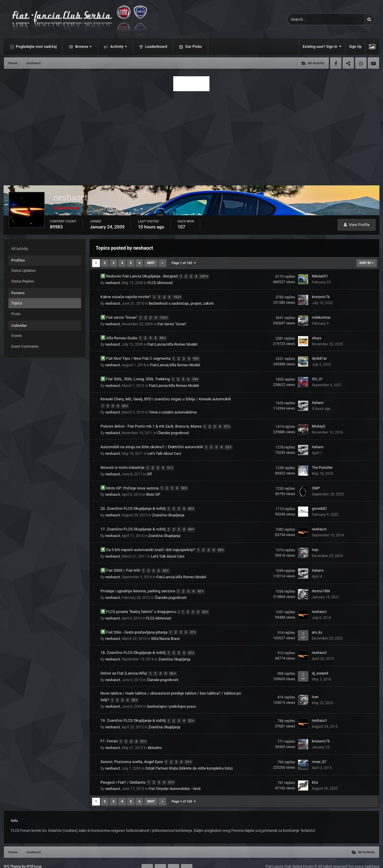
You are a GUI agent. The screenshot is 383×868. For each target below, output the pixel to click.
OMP (316, 482)
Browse (83, 46)
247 (206, 276)
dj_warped (320, 663)
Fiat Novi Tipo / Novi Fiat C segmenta (139, 356)
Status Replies (23, 281)
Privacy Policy (34, 859)
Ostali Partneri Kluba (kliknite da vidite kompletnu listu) (189, 755)
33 (136, 688)
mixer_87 (319, 749)
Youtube (373, 63)
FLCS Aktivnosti (160, 282)
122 (165, 316)
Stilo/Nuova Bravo (165, 629)
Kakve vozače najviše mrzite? (126, 296)
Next (151, 263)
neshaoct (113, 282)
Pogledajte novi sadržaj (36, 46)
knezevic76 (321, 296)
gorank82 (319, 502)
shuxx (316, 336)
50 (186, 482)
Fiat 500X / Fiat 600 (124, 562)
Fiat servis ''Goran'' (122, 316)
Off (149, 469)
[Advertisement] (191, 137)
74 (197, 376)
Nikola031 (320, 276)
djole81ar (319, 356)
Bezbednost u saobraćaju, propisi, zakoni (181, 302)
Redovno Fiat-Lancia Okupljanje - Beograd (143, 276)
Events (17, 336)
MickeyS (319, 422)
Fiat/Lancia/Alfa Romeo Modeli (172, 342)
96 (164, 336)
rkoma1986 (321, 582)
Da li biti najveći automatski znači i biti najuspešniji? (151, 542)
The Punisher (322, 462)
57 (228, 422)
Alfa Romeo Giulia (122, 336)
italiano (318, 399)
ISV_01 (317, 376)
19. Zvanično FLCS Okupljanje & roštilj (134, 708)
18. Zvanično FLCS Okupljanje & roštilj (134, 642)
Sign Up (355, 47)
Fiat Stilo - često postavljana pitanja (137, 622)
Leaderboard (156, 46)
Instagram (361, 63)
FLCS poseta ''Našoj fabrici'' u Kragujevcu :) (143, 602)
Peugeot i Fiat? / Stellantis (124, 768)
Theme (11, 859)
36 (174, 662)
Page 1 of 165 (184, 263)
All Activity (20, 249)
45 (192, 502)
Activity (118, 46)
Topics (17, 303)
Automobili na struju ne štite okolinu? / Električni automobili (152, 442)
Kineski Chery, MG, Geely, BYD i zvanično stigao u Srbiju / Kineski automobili (166, 396)
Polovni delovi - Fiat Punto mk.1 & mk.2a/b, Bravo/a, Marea (152, 422)
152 (179, 296)
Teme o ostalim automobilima (173, 408)
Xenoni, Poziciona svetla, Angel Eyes (132, 748)
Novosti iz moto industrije (123, 462)
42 (167, 562)
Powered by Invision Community (354, 859)
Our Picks (193, 46)
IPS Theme (13, 853)
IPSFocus (34, 853)
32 (192, 708)
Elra (315, 769)
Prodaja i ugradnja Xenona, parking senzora (138, 582)
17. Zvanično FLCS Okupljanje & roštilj (134, 522)
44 (192, 522)
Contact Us (60, 859)
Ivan (315, 542)
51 (171, 462)
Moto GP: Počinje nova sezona (133, 482)
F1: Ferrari (110, 728)
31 (145, 729)
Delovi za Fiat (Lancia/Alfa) (124, 662)
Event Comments (25, 347)
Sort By (367, 263)
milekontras (321, 316)
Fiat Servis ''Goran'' (172, 322)
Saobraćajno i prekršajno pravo (171, 695)
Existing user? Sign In (322, 46)
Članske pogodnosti (173, 428)
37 (194, 622)
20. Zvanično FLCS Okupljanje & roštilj (134, 502)
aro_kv (317, 623)
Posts (16, 314)
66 (126, 402)
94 (197, 356)
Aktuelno (155, 735)
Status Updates (24, 271)
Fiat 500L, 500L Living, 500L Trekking (139, 376)
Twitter (348, 63)
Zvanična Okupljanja (168, 509)
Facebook (336, 63)
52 (230, 442)
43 (222, 542)
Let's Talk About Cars (165, 449)
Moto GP (153, 489)
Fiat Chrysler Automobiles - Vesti (175, 775)
